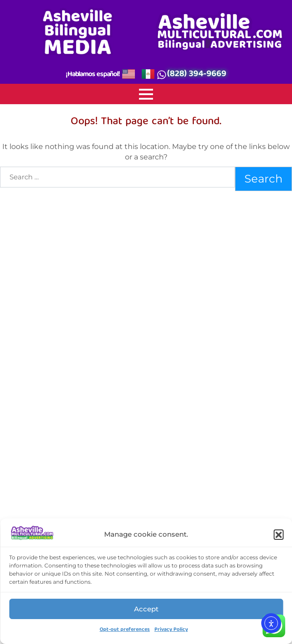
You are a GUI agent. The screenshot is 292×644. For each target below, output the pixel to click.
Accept (146, 609)
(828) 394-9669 (197, 75)
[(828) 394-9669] (162, 75)
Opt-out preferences (125, 630)
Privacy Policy (171, 630)
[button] (278, 534)
